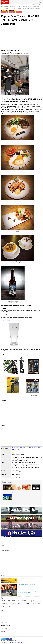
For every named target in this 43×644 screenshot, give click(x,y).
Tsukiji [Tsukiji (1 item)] (9, 606)
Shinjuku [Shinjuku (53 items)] (3, 606)
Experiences (4, 620)
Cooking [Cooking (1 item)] (14, 601)
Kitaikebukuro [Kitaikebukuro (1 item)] (4, 603)
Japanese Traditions (6, 626)
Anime (2, 12)
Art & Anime (6, 5)
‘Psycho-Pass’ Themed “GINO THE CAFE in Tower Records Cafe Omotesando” (25, 5)
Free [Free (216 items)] (19, 601)
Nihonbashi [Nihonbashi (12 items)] (27, 603)
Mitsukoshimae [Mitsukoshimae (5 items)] (13, 603)
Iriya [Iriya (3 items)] (29, 601)
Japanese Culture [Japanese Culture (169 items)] (36, 601)
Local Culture (4, 629)
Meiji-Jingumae (12, 12)
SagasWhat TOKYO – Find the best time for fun (15, 642)
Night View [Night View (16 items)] (20, 603)
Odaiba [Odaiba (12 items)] (33, 603)
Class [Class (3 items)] (9, 601)
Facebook (9, 639)
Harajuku (6, 12)
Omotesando (19, 12)
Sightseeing (4, 631)
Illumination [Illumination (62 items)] (24, 601)
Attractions (6, 7)
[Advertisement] (21, 37)
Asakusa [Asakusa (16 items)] (3, 601)
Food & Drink (6, 8)
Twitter (3, 639)
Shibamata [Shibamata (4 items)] (39, 603)
